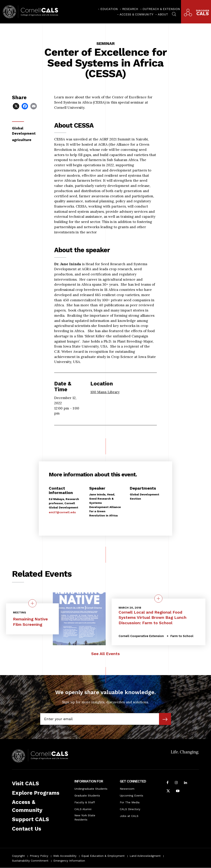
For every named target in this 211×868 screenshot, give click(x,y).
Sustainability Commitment (30, 861)
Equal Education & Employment (103, 856)
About (163, 14)
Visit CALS (25, 783)
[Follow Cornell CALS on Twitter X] (168, 791)
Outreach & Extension (161, 9)
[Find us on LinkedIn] (185, 783)
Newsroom (127, 789)
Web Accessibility (65, 856)
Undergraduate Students (91, 789)
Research (130, 9)
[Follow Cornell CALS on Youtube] (178, 791)
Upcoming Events (131, 795)
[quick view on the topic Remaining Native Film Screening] (32, 603)
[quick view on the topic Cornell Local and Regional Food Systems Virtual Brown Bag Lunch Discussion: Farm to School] (158, 599)
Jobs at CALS (129, 816)
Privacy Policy (39, 856)
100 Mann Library (105, 392)
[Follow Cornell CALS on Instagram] (176, 783)
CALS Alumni (83, 809)
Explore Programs (36, 793)
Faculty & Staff (85, 802)
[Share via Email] (34, 106)
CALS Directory (130, 809)
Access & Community (136, 14)
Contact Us (27, 829)
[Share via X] (16, 106)
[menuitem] (108, 9)
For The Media (130, 802)
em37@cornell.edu (62, 512)
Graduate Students (87, 795)
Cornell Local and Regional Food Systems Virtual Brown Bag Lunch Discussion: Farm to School (152, 617)
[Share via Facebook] (25, 106)
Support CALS (30, 819)
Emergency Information (69, 861)
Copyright (18, 856)
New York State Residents (85, 817)
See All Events (105, 654)
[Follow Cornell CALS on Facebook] (168, 783)
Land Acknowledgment (145, 856)
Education (109, 9)
